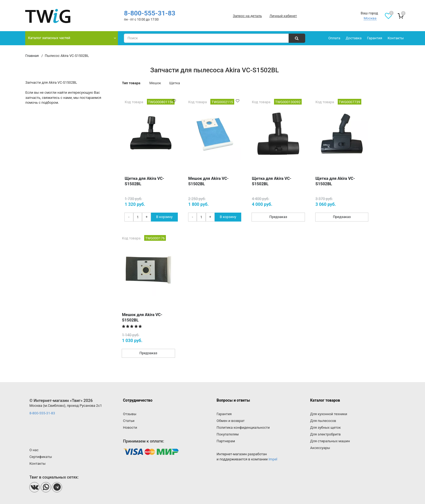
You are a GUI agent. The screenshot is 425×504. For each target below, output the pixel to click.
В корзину (164, 217)
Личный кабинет (283, 16)
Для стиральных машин (330, 441)
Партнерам (226, 441)
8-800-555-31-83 (149, 13)
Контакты (396, 38)
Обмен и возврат (231, 421)
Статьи (129, 421)
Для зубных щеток (325, 427)
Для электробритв (325, 434)
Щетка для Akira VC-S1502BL (144, 181)
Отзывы (130, 414)
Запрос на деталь (247, 16)
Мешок (155, 83)
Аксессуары (320, 448)
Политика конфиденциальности (243, 427)
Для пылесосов (323, 421)
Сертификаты (41, 457)
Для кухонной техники (329, 414)
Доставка (354, 38)
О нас (34, 450)
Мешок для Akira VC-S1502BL (209, 181)
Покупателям (228, 434)
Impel (273, 459)
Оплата (334, 38)
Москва (370, 18)
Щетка (175, 83)
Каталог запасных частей (49, 38)
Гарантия (375, 38)
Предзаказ (278, 217)
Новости (130, 427)
